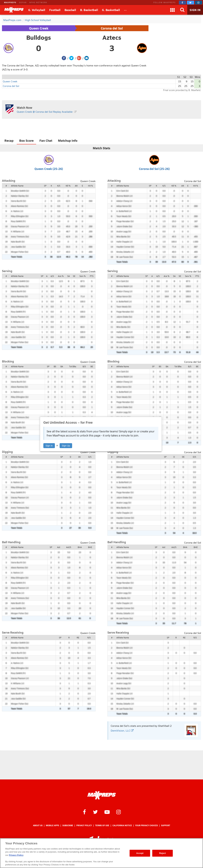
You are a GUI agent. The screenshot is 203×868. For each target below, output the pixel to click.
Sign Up (66, 446)
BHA (80, 547)
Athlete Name (17, 186)
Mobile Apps (52, 825)
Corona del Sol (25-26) (154, 169)
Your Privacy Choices (147, 825)
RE (78, 638)
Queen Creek (39, 28)
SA (69, 276)
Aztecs (112, 37)
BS (55, 366)
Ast (59, 547)
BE (92, 366)
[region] (101, 853)
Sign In (49, 446)
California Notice (122, 825)
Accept (140, 853)
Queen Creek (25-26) (49, 169)
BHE (90, 547)
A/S (52, 276)
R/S (89, 638)
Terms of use (102, 825)
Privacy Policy (84, 825)
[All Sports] (125, 10)
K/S (59, 186)
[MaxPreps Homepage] (102, 795)
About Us (38, 825)
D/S (90, 457)
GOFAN (23, 2)
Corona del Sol (112, 28)
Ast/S (69, 547)
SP (45, 186)
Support (166, 825)
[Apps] (172, 10)
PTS (92, 276)
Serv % (83, 276)
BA (62, 366)
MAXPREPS (10, 2)
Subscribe (68, 825)
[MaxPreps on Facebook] (182, 3)
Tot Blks (73, 366)
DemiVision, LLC (122, 730)
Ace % (61, 276)
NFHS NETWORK (38, 2)
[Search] (182, 10)
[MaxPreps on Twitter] (191, 3)
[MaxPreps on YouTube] (107, 812)
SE (74, 276)
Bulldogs (39, 37)
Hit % (90, 186)
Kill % (68, 186)
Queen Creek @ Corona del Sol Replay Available (45, 112)
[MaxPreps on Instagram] (199, 3)
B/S (84, 366)
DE (79, 457)
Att (76, 186)
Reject (163, 853)
